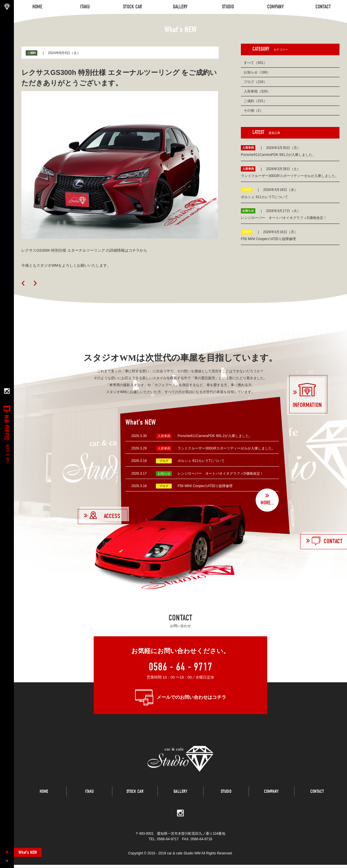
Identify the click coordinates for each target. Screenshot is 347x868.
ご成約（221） (255, 101)
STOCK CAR (135, 797)
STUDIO (226, 797)
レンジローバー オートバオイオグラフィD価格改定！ (220, 473)
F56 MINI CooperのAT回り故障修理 (205, 486)
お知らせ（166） (257, 72)
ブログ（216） (255, 82)
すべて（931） (255, 63)
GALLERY (180, 797)
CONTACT (317, 797)
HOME (44, 797)
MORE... (267, 503)
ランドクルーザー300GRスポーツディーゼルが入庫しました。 (226, 448)
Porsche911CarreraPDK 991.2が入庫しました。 (215, 436)
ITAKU (89, 797)
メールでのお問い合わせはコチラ (191, 697)
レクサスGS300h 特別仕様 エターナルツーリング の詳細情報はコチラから (84, 250)
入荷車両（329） (257, 91)
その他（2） (253, 110)
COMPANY (271, 797)
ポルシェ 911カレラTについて (201, 461)
